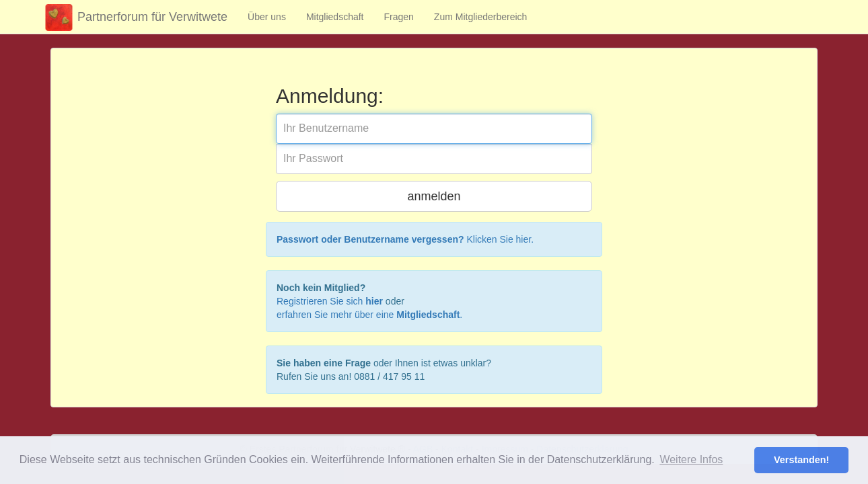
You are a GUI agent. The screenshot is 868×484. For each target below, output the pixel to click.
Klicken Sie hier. (405, 239)
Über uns (267, 17)
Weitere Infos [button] (691, 459)
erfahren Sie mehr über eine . (369, 315)
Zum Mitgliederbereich (481, 17)
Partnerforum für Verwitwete (134, 17)
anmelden (434, 196)
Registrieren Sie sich (330, 301)
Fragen (399, 17)
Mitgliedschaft (335, 17)
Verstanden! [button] (801, 460)
